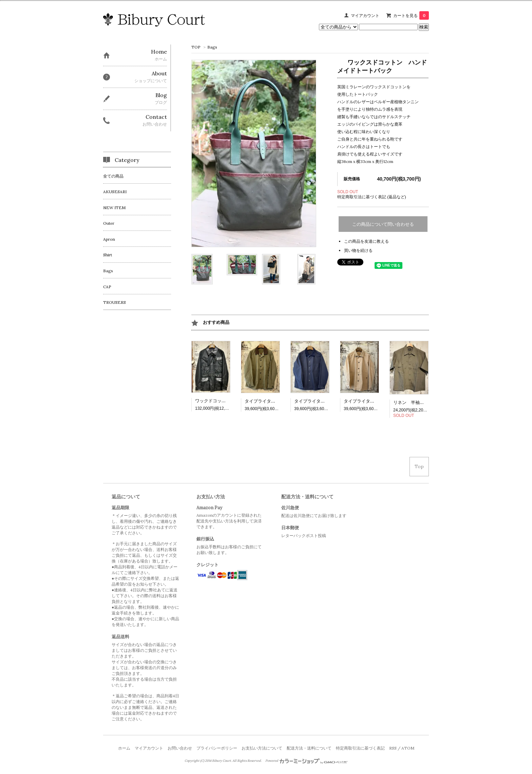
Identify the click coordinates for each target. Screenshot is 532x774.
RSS (393, 748)
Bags (212, 47)
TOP (196, 47)
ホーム (124, 748)
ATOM (408, 748)
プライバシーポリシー (217, 748)
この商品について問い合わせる (383, 224)
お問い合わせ (180, 748)
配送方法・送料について (309, 748)
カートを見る (411, 15)
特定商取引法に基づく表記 (360, 748)
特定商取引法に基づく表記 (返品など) (372, 197)
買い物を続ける (358, 250)
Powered (307, 761)
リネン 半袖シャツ (413, 402)
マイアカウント (365, 15)
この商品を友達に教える (366, 241)
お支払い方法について (262, 748)
